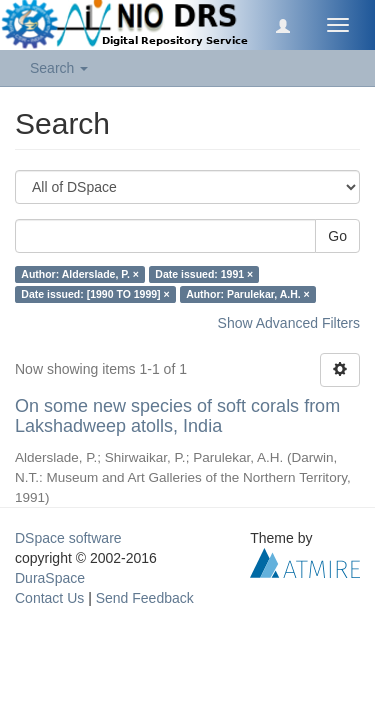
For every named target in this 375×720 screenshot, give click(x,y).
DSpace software (68, 538)
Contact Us (49, 598)
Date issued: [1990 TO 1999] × (95, 294)
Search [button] (59, 68)
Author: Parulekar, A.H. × (248, 294)
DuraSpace (50, 578)
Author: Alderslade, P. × (80, 274)
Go (337, 236)
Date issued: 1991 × (204, 274)
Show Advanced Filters (289, 323)
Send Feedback (145, 598)
